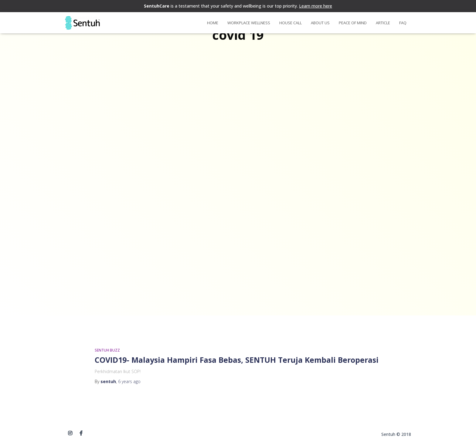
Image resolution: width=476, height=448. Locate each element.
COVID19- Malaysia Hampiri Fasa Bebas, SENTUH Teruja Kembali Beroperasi (237, 360)
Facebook (81, 433)
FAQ (403, 23)
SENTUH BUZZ (107, 350)
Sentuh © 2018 (396, 434)
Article (383, 23)
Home (213, 23)
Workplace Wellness (249, 23)
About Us (320, 23)
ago (129, 381)
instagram (70, 433)
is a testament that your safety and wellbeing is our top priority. (238, 6)
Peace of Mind (353, 23)
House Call (291, 23)
